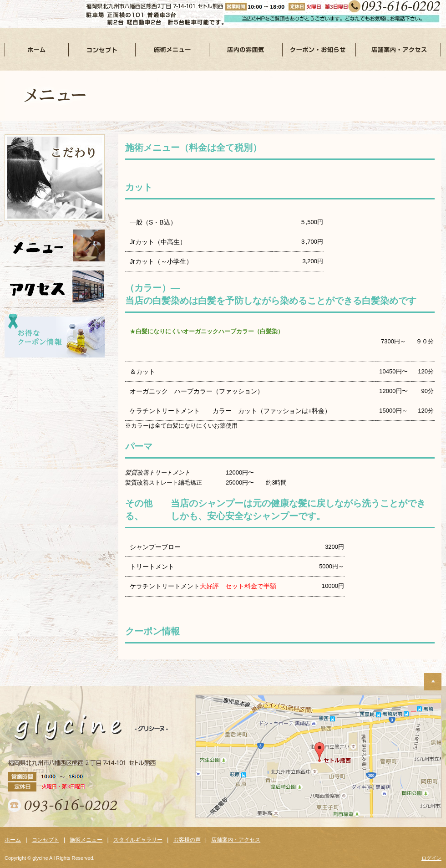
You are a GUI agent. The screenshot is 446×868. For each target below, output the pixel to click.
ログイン (431, 858)
